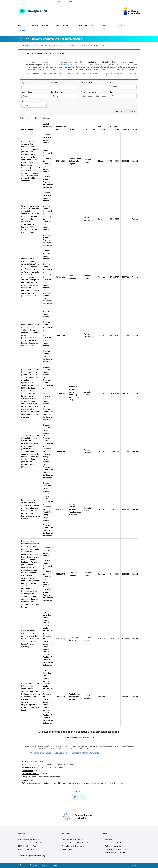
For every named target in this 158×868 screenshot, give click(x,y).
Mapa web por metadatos (114, 843)
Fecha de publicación (88, 92)
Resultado (25, 101)
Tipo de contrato (57, 92)
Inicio (21, 26)
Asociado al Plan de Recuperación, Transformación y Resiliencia (75, 509)
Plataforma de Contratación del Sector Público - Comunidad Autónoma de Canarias (67, 753)
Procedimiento (27, 92)
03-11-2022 (115, 697)
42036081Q (60, 639)
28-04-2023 (115, 639)
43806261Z (60, 509)
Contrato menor (87, 161)
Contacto (105, 26)
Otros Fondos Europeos (74, 277)
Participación (86, 26)
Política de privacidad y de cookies (117, 849)
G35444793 (60, 393)
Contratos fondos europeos (96, 45)
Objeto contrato (27, 83)
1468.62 (126, 393)
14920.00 (126, 509)
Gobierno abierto (40, 26)
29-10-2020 (115, 219)
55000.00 (126, 335)
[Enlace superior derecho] (132, 11)
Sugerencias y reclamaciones (115, 852)
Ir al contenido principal (63, 1)
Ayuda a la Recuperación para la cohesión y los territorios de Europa (74, 393)
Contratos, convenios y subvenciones (35, 45)
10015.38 (126, 161)
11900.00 (126, 574)
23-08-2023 (115, 277)
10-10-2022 (115, 161)
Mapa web (109, 840)
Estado (113, 92)
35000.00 (126, 451)
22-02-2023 (115, 509)
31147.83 (126, 697)
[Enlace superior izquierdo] (33, 11)
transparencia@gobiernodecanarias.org (32, 856)
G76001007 (60, 697)
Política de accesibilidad (113, 846)
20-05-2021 (115, 451)
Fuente (113, 83)
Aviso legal (136, 865)
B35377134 (60, 335)
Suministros (103, 219)
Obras (100, 161)
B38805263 (60, 451)
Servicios (102, 277)
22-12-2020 (115, 335)
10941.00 (126, 639)
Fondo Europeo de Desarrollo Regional (75, 161)
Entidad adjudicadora (59, 83)
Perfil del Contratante (64, 65)
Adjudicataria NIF (87, 83)
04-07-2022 (115, 393)
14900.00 (126, 277)
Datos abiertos (64, 26)
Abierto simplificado (89, 219)
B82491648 (60, 277)
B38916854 (60, 161)
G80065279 (60, 574)
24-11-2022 (115, 574)
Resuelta (135, 161)
